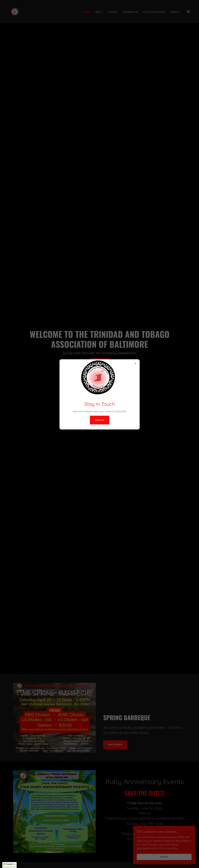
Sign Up (100, 420)
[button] (9, 865)
